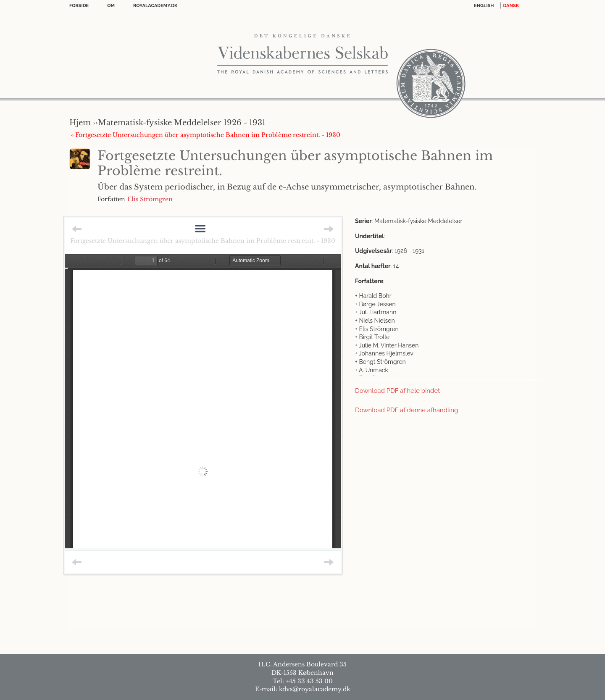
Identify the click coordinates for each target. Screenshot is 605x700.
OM (111, 6)
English (484, 6)
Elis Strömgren (150, 199)
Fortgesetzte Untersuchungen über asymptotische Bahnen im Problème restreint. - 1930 (203, 241)
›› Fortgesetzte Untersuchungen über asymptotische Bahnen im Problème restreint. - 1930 (205, 135)
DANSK (511, 6)
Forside (79, 6)
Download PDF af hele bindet (397, 391)
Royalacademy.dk (155, 6)
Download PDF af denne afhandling (406, 410)
